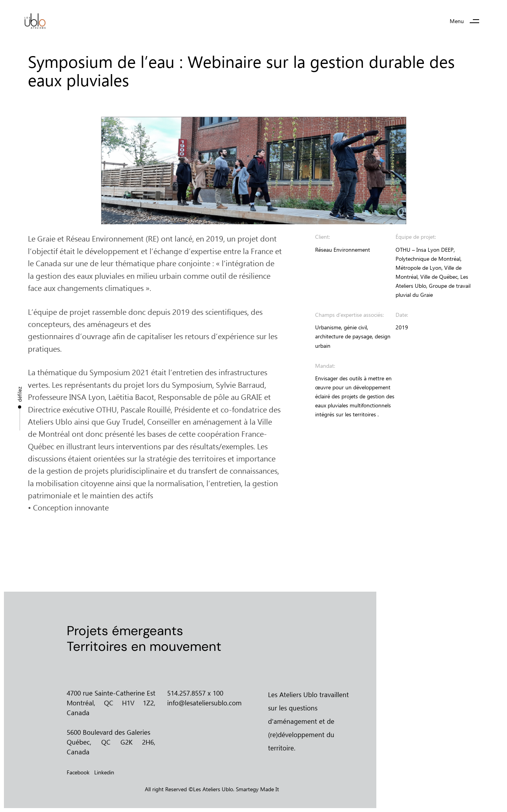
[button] (468, 21)
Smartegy (247, 789)
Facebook (78, 772)
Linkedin (104, 772)
